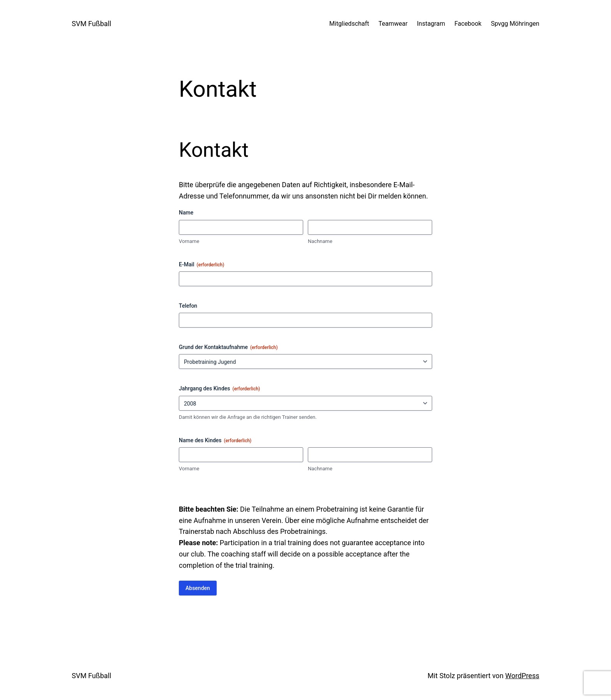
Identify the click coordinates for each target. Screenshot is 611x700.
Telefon (188, 306)
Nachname (320, 241)
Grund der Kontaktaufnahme (228, 347)
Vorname (189, 241)
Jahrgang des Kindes (219, 389)
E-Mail (201, 265)
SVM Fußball (91, 24)
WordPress (522, 676)
